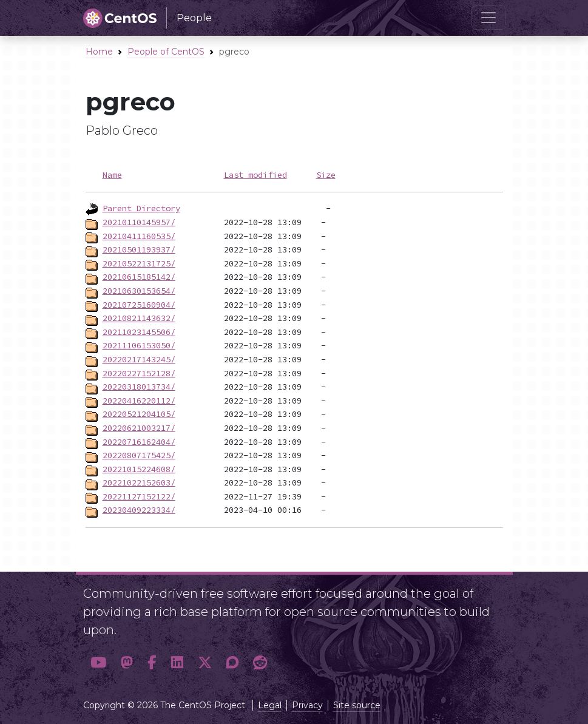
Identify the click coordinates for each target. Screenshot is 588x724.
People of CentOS (166, 52)
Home (99, 52)
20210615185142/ (139, 277)
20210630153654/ (139, 291)
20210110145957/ (139, 222)
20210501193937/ (139, 249)
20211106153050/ (139, 345)
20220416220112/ (139, 401)
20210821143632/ (139, 318)
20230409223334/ (139, 510)
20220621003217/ (139, 428)
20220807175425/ (139, 455)
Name (112, 175)
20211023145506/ (139, 332)
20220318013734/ (139, 387)
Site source (357, 705)
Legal (270, 705)
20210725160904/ (139, 305)
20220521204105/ (139, 414)
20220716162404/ (139, 442)
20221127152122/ (139, 496)
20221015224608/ (139, 469)
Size (326, 175)
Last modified (255, 175)
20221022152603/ (139, 482)
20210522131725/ (139, 263)
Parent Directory (141, 208)
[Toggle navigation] (488, 18)
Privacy (307, 705)
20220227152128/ (139, 373)
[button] (98, 663)
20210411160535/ (139, 236)
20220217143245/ (139, 359)
